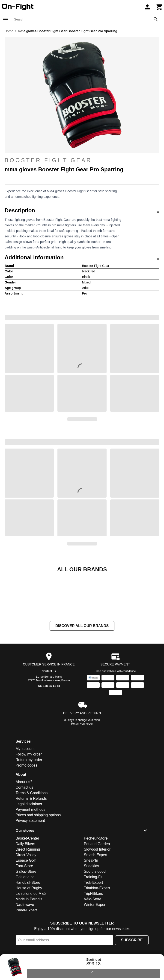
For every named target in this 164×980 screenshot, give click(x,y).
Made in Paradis (29, 945)
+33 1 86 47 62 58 (49, 732)
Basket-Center (27, 884)
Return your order (82, 770)
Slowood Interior (97, 895)
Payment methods (31, 856)
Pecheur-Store (96, 884)
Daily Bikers (25, 890)
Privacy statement (30, 867)
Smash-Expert (96, 901)
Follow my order (29, 800)
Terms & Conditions (32, 839)
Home (9, 31)
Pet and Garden (97, 890)
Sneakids (92, 912)
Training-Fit (93, 923)
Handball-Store (28, 929)
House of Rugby (29, 934)
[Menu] (6, 20)
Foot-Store (24, 912)
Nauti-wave (25, 951)
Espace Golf (26, 906)
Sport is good (95, 917)
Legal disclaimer (29, 850)
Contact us (49, 717)
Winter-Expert (95, 951)
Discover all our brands (82, 672)
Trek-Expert (94, 929)
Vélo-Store (93, 945)
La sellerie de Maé (31, 940)
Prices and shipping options (38, 861)
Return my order (29, 806)
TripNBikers (94, 940)
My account (25, 795)
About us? (24, 828)
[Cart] (159, 7)
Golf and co (25, 923)
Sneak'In (91, 906)
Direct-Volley (26, 901)
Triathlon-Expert (97, 934)
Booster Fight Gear (48, 160)
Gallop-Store (26, 917)
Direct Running (28, 895)
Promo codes (27, 811)
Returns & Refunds (31, 844)
